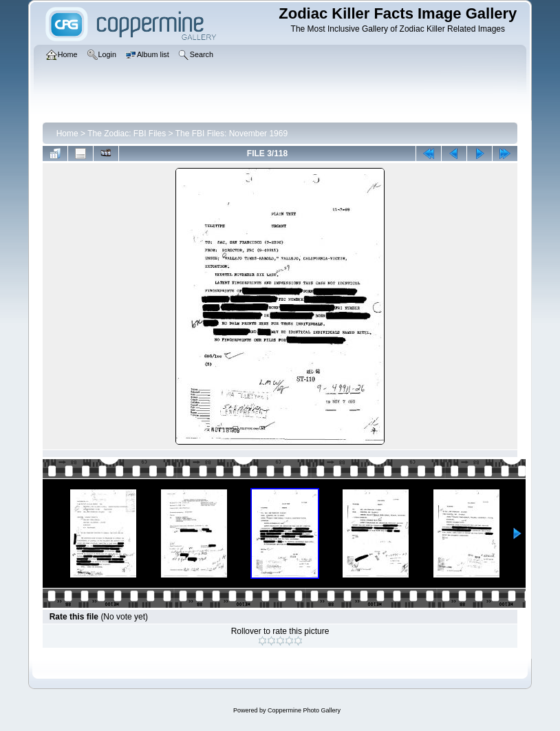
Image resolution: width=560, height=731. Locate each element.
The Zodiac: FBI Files (127, 134)
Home (67, 134)
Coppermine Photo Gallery (304, 710)
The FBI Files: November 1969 (231, 134)
